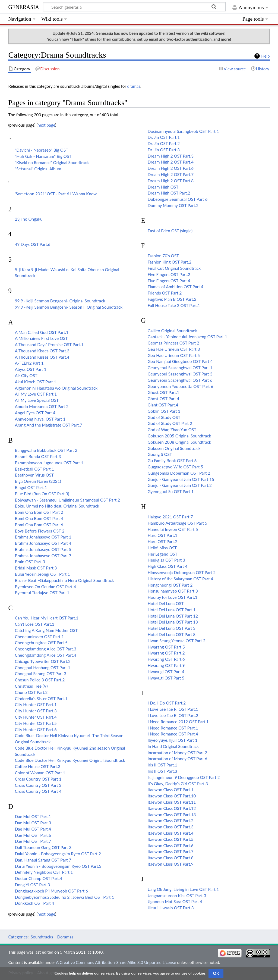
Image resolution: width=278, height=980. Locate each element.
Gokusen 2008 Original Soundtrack (179, 442)
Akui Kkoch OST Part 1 (36, 382)
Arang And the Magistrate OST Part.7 (49, 425)
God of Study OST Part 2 (170, 423)
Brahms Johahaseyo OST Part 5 (43, 549)
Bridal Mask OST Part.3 (36, 568)
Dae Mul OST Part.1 (33, 816)
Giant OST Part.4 (163, 405)
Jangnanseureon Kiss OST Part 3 (177, 896)
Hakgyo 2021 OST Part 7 (170, 517)
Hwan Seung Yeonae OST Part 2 (177, 641)
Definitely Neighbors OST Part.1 (44, 872)
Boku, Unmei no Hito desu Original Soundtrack (57, 506)
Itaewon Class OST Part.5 (171, 839)
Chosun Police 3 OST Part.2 (40, 680)
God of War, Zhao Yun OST (172, 430)
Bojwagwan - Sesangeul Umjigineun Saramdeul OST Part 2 (67, 500)
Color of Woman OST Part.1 (40, 773)
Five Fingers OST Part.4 (169, 281)
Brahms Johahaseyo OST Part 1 (43, 537)
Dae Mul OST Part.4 (33, 829)
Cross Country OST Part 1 (38, 779)
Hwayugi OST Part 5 (166, 678)
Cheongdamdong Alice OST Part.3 (46, 649)
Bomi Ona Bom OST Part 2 (39, 512)
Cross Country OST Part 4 (38, 791)
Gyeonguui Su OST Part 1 (171, 491)
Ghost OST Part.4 (164, 399)
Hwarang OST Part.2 (166, 653)
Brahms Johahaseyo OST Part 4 (43, 543)
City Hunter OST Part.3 (36, 711)
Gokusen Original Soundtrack (174, 448)
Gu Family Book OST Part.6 (172, 461)
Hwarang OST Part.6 (166, 659)
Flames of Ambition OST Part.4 (176, 287)
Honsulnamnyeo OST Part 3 (173, 591)
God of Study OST (164, 417)
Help (265, 56)
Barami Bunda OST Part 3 (38, 456)
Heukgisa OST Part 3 (166, 560)
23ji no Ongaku (29, 219)
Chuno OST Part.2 (31, 692)
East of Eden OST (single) (170, 231)
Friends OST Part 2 (165, 293)
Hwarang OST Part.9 (166, 665)
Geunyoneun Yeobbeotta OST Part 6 (180, 386)
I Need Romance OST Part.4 (173, 734)
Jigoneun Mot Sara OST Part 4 (175, 901)
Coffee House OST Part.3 (38, 766)
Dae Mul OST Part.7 (33, 841)
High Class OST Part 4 (168, 566)
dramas (134, 86)
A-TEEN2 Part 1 (29, 363)
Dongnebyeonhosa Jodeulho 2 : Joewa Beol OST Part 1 (65, 897)
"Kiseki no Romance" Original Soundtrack (52, 162)
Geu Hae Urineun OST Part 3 (174, 349)
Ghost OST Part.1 (164, 392)
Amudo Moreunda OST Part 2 (42, 406)
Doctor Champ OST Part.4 (39, 878)
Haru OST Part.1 (162, 535)
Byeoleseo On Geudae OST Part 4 (45, 587)
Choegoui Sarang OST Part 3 (41, 674)
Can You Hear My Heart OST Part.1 (47, 618)
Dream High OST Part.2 (169, 193)
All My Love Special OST (37, 400)
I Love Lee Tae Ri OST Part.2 (173, 715)
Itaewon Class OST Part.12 (172, 808)
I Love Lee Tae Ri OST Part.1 (173, 709)
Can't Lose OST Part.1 (35, 624)
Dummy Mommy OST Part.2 (173, 205)
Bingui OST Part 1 (31, 487)
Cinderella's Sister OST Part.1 (41, 699)
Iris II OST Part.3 (162, 771)
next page (46, 125)
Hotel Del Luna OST (166, 603)
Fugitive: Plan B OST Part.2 (172, 299)
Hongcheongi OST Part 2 (170, 585)
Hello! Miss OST (162, 548)
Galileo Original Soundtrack (172, 331)
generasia (23, 6)
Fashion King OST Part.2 (170, 262)
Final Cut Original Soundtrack (174, 268)
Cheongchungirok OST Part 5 (41, 643)
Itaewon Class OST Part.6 (171, 846)
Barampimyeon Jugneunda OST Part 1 (49, 463)
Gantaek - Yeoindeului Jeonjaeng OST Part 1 (187, 337)
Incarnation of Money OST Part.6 (177, 759)
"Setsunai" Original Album (38, 169)
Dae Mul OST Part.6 (33, 835)
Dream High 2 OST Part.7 (171, 174)
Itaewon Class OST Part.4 (171, 833)
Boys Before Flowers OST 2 (40, 531)
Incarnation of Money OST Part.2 (177, 753)
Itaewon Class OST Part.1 (171, 790)
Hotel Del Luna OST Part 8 (172, 634)
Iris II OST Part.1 (162, 765)
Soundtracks (42, 937)
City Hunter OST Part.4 (36, 717)
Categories (18, 937)
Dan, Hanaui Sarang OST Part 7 (43, 860)
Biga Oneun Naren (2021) (38, 481)
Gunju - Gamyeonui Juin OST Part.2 (180, 485)
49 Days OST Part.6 (33, 244)
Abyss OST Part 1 (31, 369)
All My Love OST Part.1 (36, 394)
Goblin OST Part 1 (164, 411)
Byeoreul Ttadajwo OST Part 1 (42, 593)
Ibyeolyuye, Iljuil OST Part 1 (173, 740)
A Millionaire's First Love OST (41, 338)
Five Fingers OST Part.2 (169, 274)
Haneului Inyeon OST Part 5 (173, 529)
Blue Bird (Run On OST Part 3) (42, 494)
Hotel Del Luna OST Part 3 (172, 628)
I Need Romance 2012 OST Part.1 (178, 722)
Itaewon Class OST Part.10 (172, 796)
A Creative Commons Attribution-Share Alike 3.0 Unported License (116, 962)
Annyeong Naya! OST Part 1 (40, 419)
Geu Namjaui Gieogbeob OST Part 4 (180, 361)
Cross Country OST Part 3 (38, 785)
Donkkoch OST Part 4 (35, 903)
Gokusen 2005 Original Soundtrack (179, 436)
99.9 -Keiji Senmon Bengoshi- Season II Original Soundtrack (69, 307)
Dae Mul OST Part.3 (33, 823)
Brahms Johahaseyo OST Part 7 (43, 556)
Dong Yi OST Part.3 (32, 885)
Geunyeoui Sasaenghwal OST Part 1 (180, 368)
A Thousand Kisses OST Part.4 (42, 357)
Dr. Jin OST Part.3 (164, 150)
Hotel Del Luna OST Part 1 (172, 610)
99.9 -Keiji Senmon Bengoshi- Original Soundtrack (60, 301)
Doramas (65, 937)
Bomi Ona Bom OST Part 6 (39, 525)
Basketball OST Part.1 (34, 469)
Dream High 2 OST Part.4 (171, 162)
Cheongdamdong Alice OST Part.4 (46, 655)
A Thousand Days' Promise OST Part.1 (49, 345)
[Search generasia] (134, 7)
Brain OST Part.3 (30, 562)
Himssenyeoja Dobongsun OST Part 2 (182, 572)
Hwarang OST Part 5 (166, 647)
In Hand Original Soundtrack (173, 746)
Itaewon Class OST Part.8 (171, 858)
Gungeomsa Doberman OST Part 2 (179, 473)
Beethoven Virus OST (34, 475)
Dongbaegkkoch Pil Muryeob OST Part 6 (51, 891)
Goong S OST (160, 454)
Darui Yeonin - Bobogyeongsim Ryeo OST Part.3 (58, 866)
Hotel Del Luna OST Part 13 (173, 622)
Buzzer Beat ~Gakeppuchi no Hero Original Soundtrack (64, 580)
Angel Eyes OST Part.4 (35, 413)
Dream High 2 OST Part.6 (171, 168)
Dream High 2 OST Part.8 (171, 181)
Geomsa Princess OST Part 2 (173, 343)
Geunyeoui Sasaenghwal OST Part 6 (180, 380)
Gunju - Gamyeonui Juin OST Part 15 (181, 479)
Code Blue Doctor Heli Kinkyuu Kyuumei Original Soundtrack (70, 760)
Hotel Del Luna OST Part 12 (173, 616)
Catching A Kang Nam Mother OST (46, 630)
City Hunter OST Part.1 (36, 705)
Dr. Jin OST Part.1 (164, 137)
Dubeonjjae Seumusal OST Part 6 (178, 199)
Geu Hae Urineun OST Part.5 (174, 355)
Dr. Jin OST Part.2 (164, 143)
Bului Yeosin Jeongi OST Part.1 (42, 574)
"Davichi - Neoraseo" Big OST (42, 150)
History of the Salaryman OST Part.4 (180, 579)
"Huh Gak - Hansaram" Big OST (43, 156)
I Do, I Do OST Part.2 (167, 703)
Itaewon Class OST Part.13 (172, 815)
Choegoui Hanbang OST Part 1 (43, 668)
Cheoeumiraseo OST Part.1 (40, 637)
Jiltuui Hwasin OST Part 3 (171, 908)
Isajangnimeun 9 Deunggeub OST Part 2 (184, 777)
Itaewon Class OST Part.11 (172, 802)
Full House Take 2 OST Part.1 (174, 305)
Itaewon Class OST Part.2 (171, 821)
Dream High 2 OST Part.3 (171, 156)
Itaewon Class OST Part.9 (171, 864)
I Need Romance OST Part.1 (173, 728)
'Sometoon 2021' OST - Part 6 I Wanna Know (56, 194)
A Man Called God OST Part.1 (42, 332)
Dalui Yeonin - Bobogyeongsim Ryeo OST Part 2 (58, 854)
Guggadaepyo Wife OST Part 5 (175, 467)
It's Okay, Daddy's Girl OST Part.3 (178, 784)
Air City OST (26, 375)
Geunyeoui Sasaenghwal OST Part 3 (180, 374)
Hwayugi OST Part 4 (166, 672)
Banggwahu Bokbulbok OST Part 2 (46, 450)
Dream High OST (163, 187)
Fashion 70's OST (163, 256)
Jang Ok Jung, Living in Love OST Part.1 (183, 889)
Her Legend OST (163, 554)
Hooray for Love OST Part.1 (173, 597)
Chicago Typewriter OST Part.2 (43, 661)
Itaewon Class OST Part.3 (171, 827)
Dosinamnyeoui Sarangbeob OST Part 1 (183, 131)
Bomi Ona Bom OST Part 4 (39, 518)
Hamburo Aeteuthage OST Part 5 (178, 523)
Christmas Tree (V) (31, 686)
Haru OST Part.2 (162, 541)
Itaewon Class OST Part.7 (171, 851)
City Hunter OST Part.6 (36, 729)
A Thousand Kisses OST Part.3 (42, 351)
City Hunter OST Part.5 (36, 723)
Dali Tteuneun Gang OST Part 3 (43, 847)
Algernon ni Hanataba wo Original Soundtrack (56, 388)
